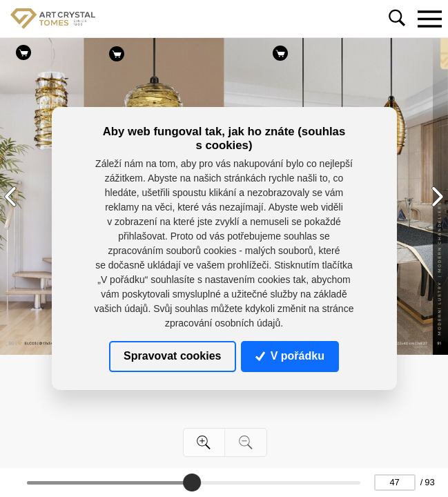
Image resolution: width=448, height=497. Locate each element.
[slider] (192, 483)
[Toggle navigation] (429, 19)
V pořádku (290, 356)
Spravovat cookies (172, 356)
